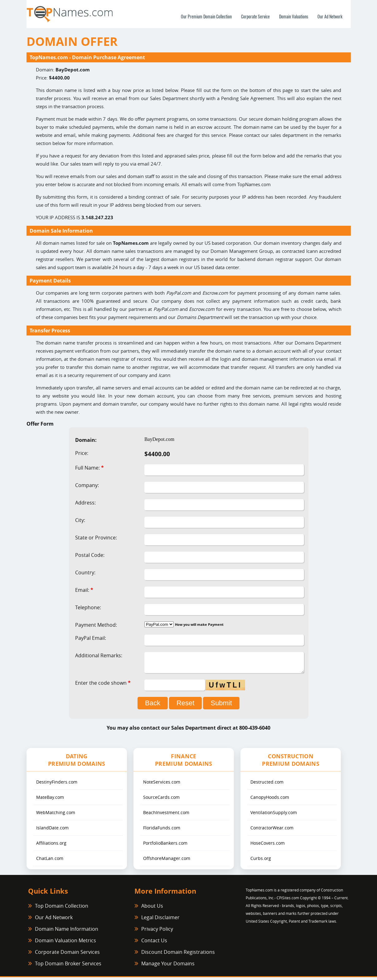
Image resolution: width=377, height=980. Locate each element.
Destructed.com (267, 785)
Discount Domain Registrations (178, 955)
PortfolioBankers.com (165, 846)
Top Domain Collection (62, 909)
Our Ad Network (330, 16)
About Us (152, 909)
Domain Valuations (294, 16)
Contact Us (154, 943)
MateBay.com (50, 800)
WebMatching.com (56, 815)
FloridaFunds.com (162, 830)
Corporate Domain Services (67, 955)
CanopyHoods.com (270, 800)
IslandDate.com (52, 830)
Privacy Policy (157, 932)
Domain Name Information (67, 932)
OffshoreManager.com (167, 861)
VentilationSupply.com (274, 815)
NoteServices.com (162, 785)
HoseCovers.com (268, 846)
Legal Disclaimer (160, 920)
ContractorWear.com (272, 830)
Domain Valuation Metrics (65, 943)
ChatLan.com (50, 861)
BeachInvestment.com (166, 815)
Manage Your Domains (168, 966)
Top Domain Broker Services (68, 966)
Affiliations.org (51, 846)
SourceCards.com (161, 800)
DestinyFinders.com (57, 785)
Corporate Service (255, 16)
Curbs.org (261, 861)
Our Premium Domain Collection (206, 16)
